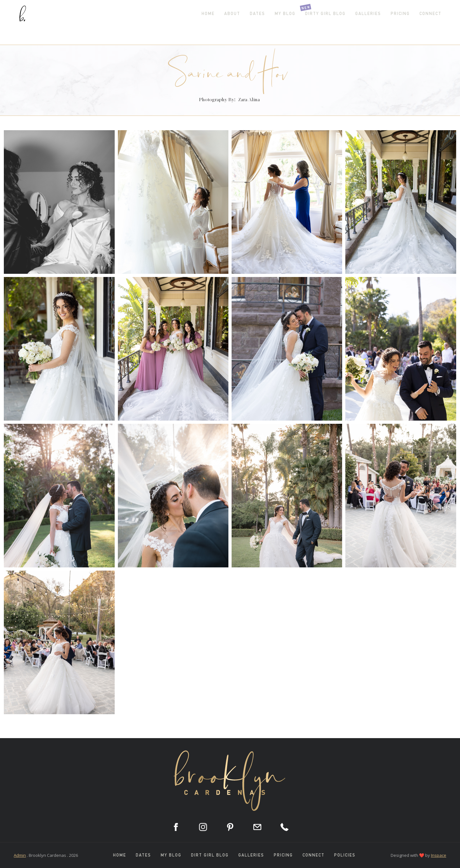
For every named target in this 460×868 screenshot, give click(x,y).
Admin (20, 855)
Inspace (439, 855)
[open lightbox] (59, 202)
